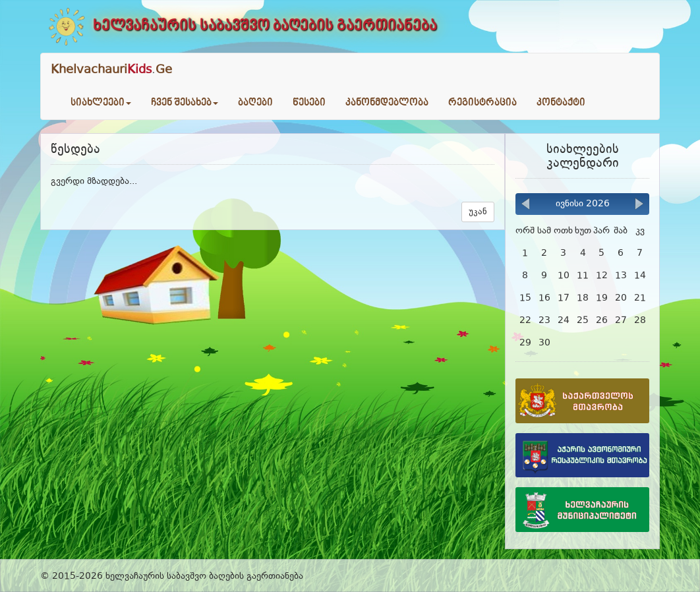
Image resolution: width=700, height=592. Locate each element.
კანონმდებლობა (387, 103)
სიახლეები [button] (101, 103)
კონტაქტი (561, 103)
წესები (309, 103)
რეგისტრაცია (482, 103)
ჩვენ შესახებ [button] (185, 103)
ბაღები (255, 103)
